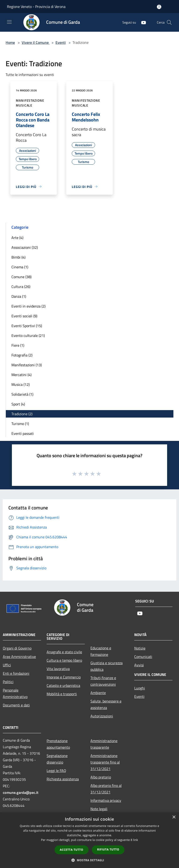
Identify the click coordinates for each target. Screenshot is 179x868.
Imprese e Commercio (64, 677)
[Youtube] (142, 22)
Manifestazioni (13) (27, 365)
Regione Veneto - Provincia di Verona (36, 7)
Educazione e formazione (101, 651)
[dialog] (89, 840)
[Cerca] (169, 22)
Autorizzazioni (102, 716)
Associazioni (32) (25, 247)
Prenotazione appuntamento (58, 744)
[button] (89, 860)
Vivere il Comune (36, 42)
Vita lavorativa (58, 669)
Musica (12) (21, 384)
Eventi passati (23, 433)
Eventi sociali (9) (24, 316)
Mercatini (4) (21, 375)
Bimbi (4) (18, 257)
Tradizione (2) (22, 414)
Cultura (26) (21, 287)
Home (10, 42)
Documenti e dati (16, 705)
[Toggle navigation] (9, 22)
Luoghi (140, 688)
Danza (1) (19, 296)
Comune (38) (21, 277)
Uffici (7, 665)
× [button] (174, 817)
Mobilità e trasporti (62, 694)
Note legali (99, 809)
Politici (8, 682)
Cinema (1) (20, 267)
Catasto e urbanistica (63, 685)
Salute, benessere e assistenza (106, 704)
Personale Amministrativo (15, 693)
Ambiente (98, 693)
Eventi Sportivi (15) (27, 326)
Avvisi (139, 665)
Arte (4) (17, 238)
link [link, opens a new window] (136, 840)
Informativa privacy (106, 800)
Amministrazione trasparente (104, 744)
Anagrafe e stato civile (64, 652)
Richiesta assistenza (63, 779)
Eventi (61, 42)
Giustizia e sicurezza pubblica (107, 666)
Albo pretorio (101, 777)
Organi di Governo (17, 648)
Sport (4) (18, 404)
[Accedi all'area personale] (159, 7)
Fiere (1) (18, 345)
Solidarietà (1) (22, 394)
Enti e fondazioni (16, 673)
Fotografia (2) (22, 355)
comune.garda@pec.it (21, 792)
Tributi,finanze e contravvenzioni (103, 681)
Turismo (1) (20, 424)
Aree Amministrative (19, 657)
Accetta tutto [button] (72, 850)
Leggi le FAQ (56, 771)
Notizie (140, 648)
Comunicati (143, 657)
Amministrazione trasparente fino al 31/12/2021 (105, 762)
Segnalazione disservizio (57, 759)
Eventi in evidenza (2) (28, 306)
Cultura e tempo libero (64, 660)
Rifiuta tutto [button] (108, 849)
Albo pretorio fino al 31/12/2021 (106, 789)
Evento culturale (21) (28, 335)
